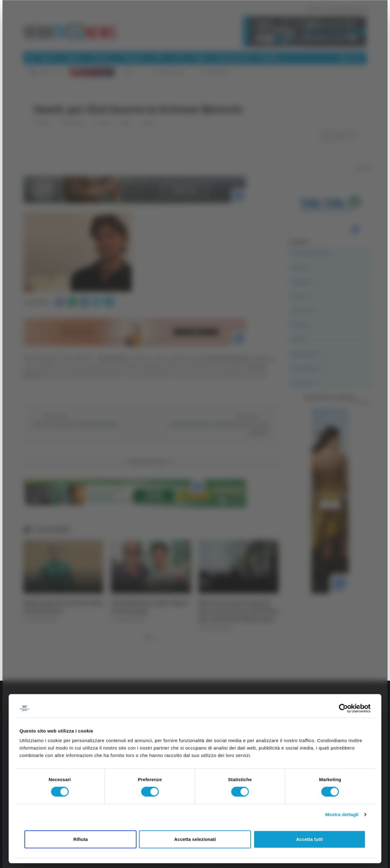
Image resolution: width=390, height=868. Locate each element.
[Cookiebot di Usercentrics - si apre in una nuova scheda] (343, 708)
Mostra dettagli (342, 815)
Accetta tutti (309, 839)
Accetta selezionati (195, 839)
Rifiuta (81, 839)
